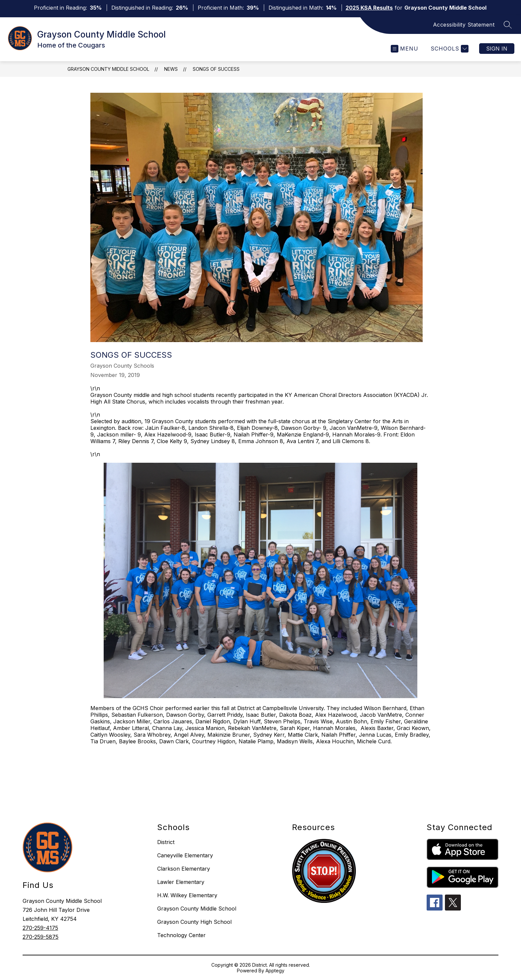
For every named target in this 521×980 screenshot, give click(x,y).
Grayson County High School (194, 922)
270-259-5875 (41, 937)
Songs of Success (216, 69)
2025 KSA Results (369, 8)
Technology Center (181, 935)
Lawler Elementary (181, 882)
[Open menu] (405, 49)
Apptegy (275, 971)
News (171, 69)
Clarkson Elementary (184, 869)
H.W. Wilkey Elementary (187, 895)
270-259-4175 (40, 928)
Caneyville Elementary (185, 855)
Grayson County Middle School (108, 69)
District (166, 842)
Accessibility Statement (464, 25)
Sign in (497, 49)
